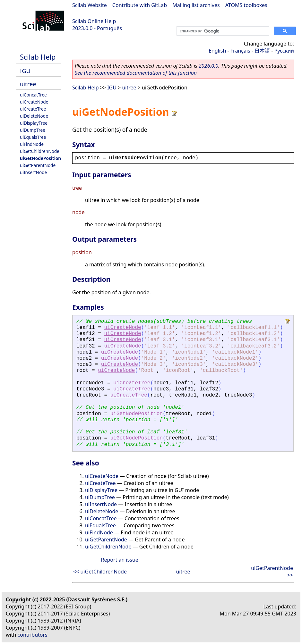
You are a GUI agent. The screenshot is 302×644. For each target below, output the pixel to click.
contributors (33, 635)
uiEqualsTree (33, 137)
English (217, 51)
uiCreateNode (34, 102)
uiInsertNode (33, 172)
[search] (222, 31)
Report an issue (119, 560)
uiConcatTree (33, 95)
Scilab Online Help (94, 21)
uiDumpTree (33, 130)
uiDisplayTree (34, 123)
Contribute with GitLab (140, 5)
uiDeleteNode (34, 116)
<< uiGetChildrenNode (100, 572)
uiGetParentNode (38, 165)
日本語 (262, 51)
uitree (28, 84)
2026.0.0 (208, 66)
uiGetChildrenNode (40, 151)
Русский (284, 51)
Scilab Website (90, 5)
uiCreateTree (33, 109)
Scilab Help (38, 57)
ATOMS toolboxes (246, 5)
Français (240, 51)
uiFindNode (32, 144)
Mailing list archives (196, 5)
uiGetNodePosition (40, 158)
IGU (25, 71)
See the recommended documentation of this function (136, 73)
